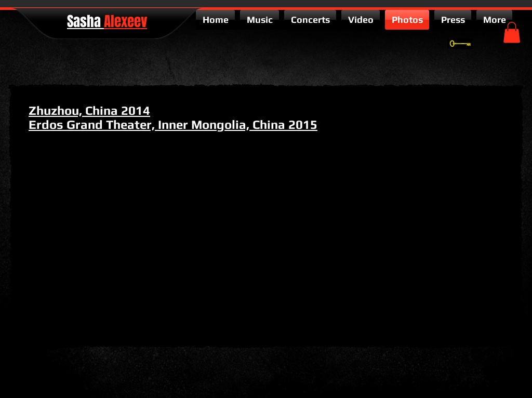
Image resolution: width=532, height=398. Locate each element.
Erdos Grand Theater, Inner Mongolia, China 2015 (173, 124)
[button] (512, 32)
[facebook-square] (508, 353)
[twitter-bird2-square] (493, 353)
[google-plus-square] (477, 353)
